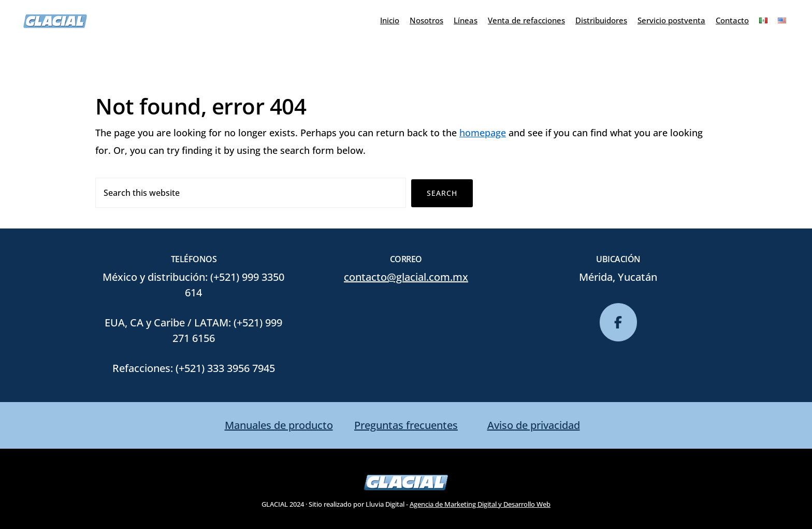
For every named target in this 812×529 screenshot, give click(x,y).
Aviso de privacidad (534, 425)
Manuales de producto (279, 425)
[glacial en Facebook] (618, 322)
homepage (483, 133)
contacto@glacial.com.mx (406, 277)
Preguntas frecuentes (406, 425)
